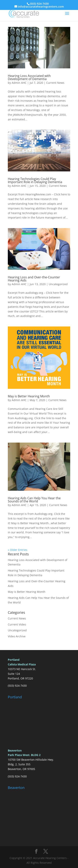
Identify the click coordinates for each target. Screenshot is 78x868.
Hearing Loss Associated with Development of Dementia (29, 77)
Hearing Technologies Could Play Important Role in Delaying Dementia (35, 180)
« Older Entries (18, 550)
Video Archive (17, 636)
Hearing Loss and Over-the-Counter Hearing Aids (34, 279)
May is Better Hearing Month (29, 396)
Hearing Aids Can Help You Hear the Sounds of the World (34, 500)
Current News (55, 83)
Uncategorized (58, 284)
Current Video (17, 624)
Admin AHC (19, 83)
